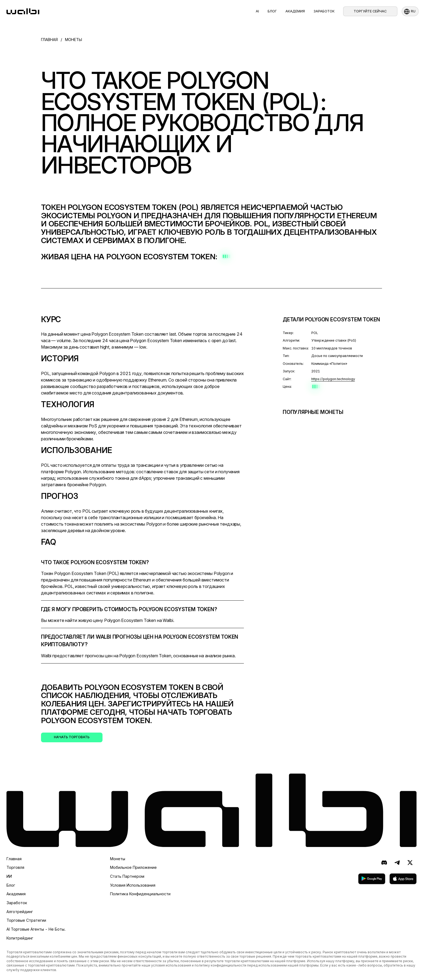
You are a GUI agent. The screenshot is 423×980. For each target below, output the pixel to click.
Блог (272, 11)
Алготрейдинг (20, 912)
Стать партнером (127, 876)
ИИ (9, 876)
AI (257, 11)
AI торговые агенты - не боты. (36, 929)
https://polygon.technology (333, 379)
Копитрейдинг (20, 938)
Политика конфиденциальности (140, 894)
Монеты (118, 859)
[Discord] (384, 863)
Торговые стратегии (26, 920)
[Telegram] (397, 863)
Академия (295, 11)
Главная (14, 859)
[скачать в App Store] (403, 879)
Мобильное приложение (133, 867)
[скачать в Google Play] (372, 879)
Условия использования (133, 885)
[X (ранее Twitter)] (410, 863)
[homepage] (23, 11)
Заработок (324, 11)
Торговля (15, 867)
